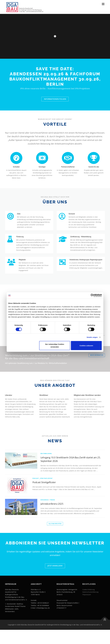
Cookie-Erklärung (89, 604)
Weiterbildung (46, 467)
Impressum (87, 609)
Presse (52, 513)
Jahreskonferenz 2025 (52, 517)
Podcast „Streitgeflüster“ (43, 492)
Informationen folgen (55, 99)
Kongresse (45, 513)
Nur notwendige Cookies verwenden (55, 345)
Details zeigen (92, 337)
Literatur (9, 409)
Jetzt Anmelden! (55, 580)
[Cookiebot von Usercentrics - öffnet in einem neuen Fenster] (92, 295)
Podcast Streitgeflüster (44, 496)
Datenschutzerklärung (90, 606)
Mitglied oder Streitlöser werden (87, 409)
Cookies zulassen (86, 345)
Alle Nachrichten (55, 537)
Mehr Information (96, 369)
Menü (103, 4)
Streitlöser (44, 409)
